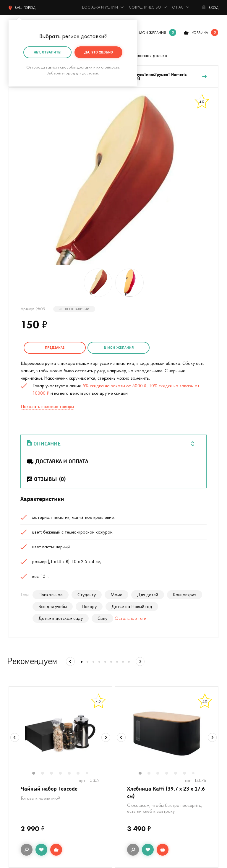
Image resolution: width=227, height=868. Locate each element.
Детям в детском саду (61, 618)
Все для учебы (53, 606)
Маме (116, 595)
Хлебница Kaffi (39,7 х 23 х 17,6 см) (166, 792)
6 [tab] (81, 774)
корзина (200, 33)
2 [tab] (46, 774)
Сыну (102, 618)
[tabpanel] (60, 734)
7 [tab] (89, 774)
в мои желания (119, 348)
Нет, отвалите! (48, 52)
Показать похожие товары (47, 406)
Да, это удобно (99, 52)
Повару (89, 606)
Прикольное (51, 595)
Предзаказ (55, 348)
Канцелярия (185, 595)
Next (106, 737)
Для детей (148, 595)
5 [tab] (72, 774)
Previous (15, 737)
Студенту (87, 595)
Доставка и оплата (57, 461)
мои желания (152, 33)
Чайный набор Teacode (49, 789)
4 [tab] (63, 774)
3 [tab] (54, 774)
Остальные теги (130, 618)
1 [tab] (37, 774)
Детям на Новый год (132, 606)
